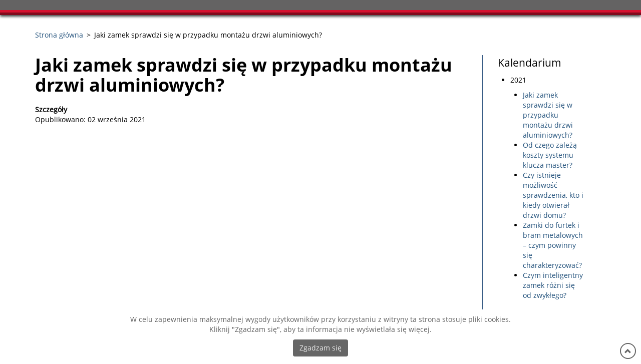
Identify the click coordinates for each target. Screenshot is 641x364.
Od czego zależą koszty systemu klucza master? (550, 155)
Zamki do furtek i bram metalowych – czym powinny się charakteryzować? (553, 245)
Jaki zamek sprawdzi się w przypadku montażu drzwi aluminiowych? (548, 115)
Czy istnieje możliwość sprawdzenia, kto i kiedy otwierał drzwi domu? (553, 195)
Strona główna (59, 35)
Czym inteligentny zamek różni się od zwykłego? (553, 285)
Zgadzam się (320, 348)
